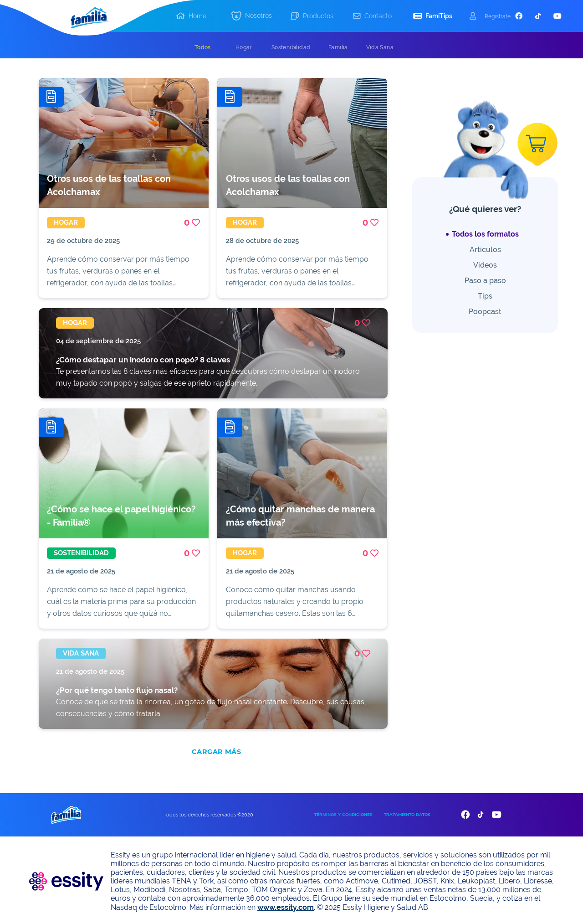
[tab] (203, 47)
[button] (251, 16)
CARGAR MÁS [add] (216, 750)
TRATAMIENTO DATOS (407, 813)
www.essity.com (286, 906)
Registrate (498, 16)
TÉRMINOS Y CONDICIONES (343, 813)
